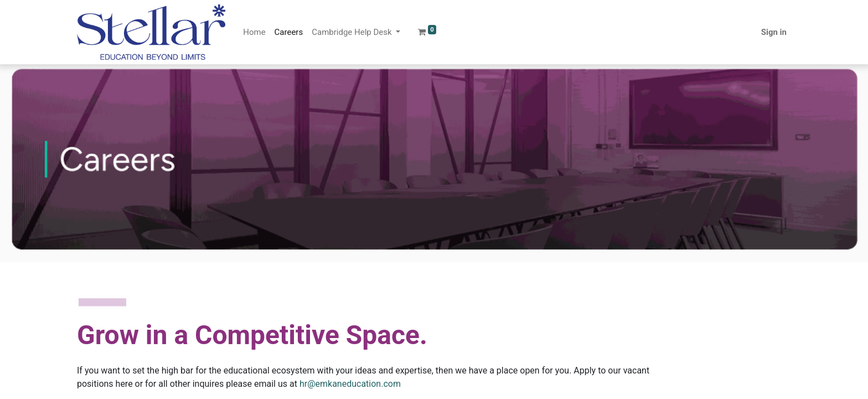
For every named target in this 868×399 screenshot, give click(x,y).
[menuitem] (254, 32)
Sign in (774, 32)
